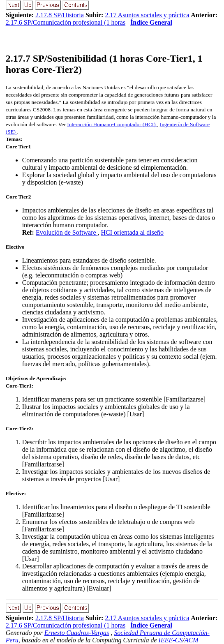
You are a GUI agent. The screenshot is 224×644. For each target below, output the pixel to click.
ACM (192, 640)
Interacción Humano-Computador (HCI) (112, 124)
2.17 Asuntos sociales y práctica (147, 15)
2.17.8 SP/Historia (60, 15)
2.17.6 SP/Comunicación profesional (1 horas (66, 22)
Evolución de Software (67, 232)
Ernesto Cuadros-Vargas (77, 633)
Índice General (151, 22)
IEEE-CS (171, 640)
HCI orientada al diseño (132, 232)
